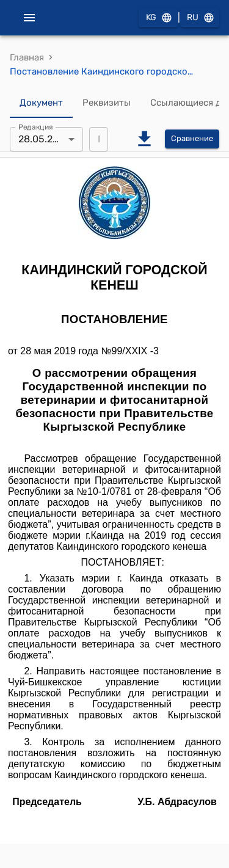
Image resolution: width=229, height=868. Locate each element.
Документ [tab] (41, 103)
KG (158, 18)
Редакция (36, 126)
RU (200, 18)
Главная (27, 57)
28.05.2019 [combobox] (43, 139)
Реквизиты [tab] (107, 103)
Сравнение (192, 139)
